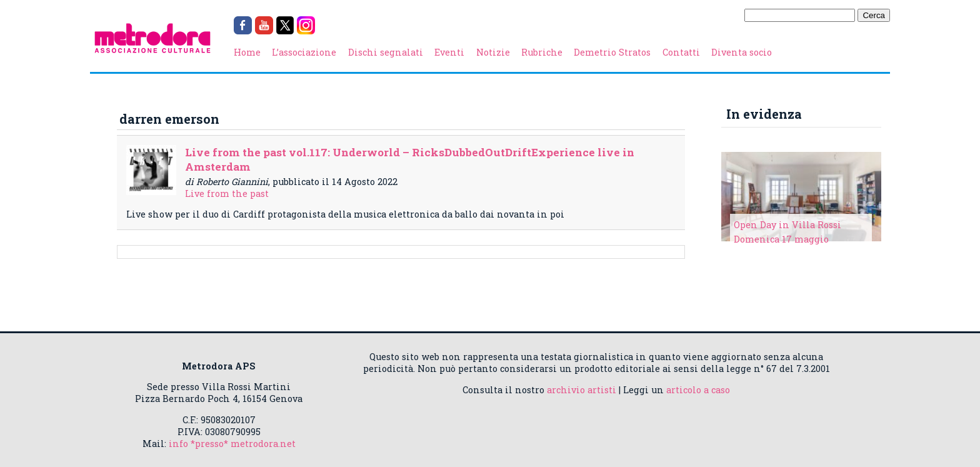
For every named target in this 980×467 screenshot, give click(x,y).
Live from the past (227, 193)
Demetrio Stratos (612, 52)
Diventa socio (742, 52)
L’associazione (304, 52)
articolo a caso (698, 390)
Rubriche (542, 52)
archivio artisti (582, 390)
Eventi (449, 52)
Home (247, 52)
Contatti (681, 52)
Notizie (493, 52)
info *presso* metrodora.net (232, 444)
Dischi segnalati (386, 52)
